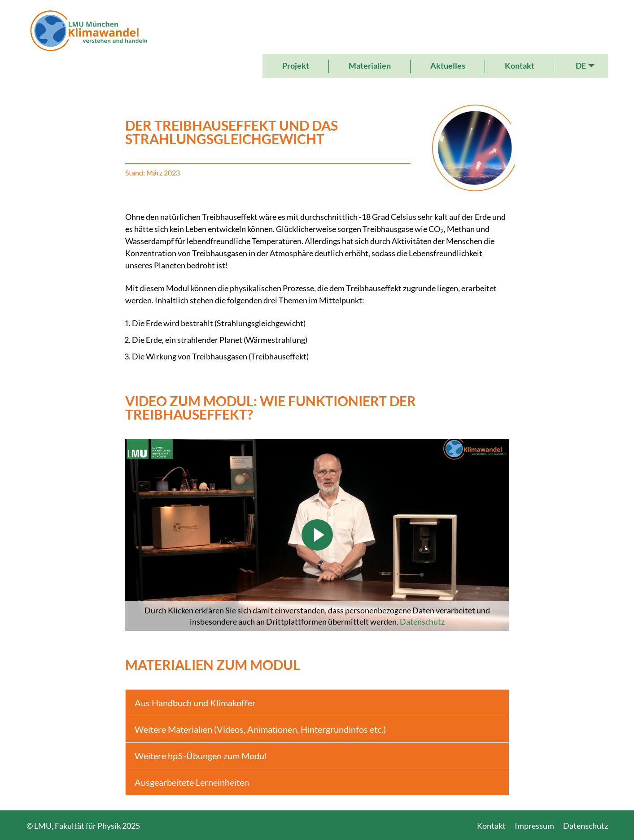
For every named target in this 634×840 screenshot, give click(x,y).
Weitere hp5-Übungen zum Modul (201, 756)
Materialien (370, 66)
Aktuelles (448, 66)
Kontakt (520, 66)
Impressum (534, 826)
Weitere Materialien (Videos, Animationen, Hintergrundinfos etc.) (260, 729)
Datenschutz (422, 621)
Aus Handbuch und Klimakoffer (195, 703)
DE (581, 66)
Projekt (296, 66)
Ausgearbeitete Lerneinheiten (192, 782)
